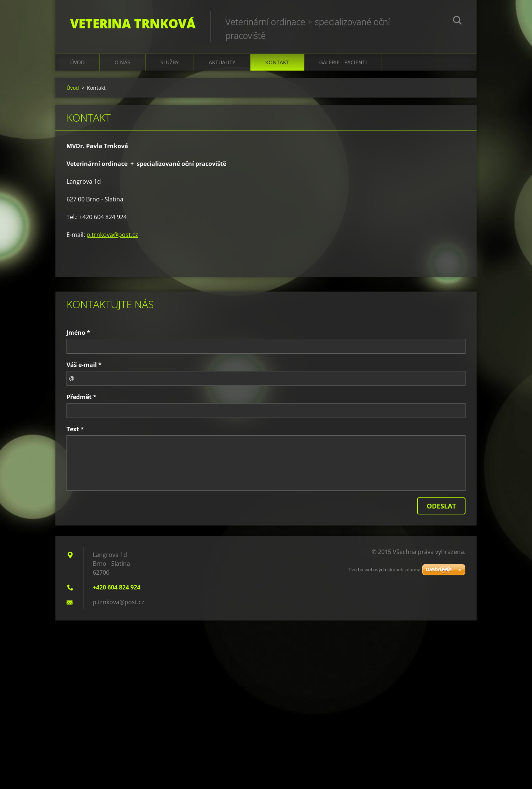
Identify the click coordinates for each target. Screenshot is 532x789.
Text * (75, 429)
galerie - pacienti (343, 62)
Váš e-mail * (84, 365)
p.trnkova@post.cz (112, 235)
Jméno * (78, 333)
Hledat (457, 21)
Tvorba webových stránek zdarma (384, 570)
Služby (170, 62)
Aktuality (222, 62)
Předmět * (81, 397)
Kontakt (277, 62)
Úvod (77, 62)
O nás (122, 62)
